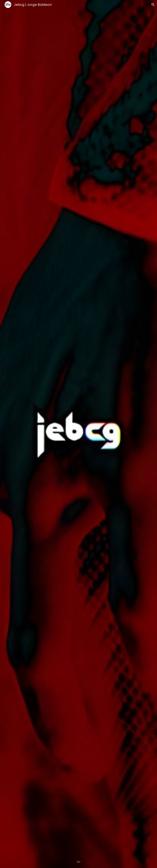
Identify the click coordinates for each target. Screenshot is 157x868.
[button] (153, 5)
